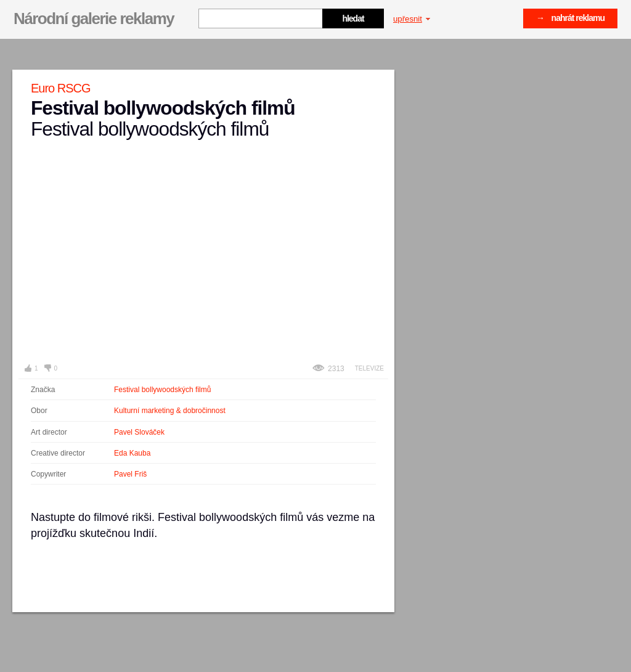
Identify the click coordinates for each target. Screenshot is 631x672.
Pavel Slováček (139, 432)
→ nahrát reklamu (570, 18)
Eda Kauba (132, 453)
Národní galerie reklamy (94, 18)
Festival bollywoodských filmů (162, 390)
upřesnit (412, 19)
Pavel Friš (130, 474)
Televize (369, 368)
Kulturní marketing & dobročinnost (170, 411)
